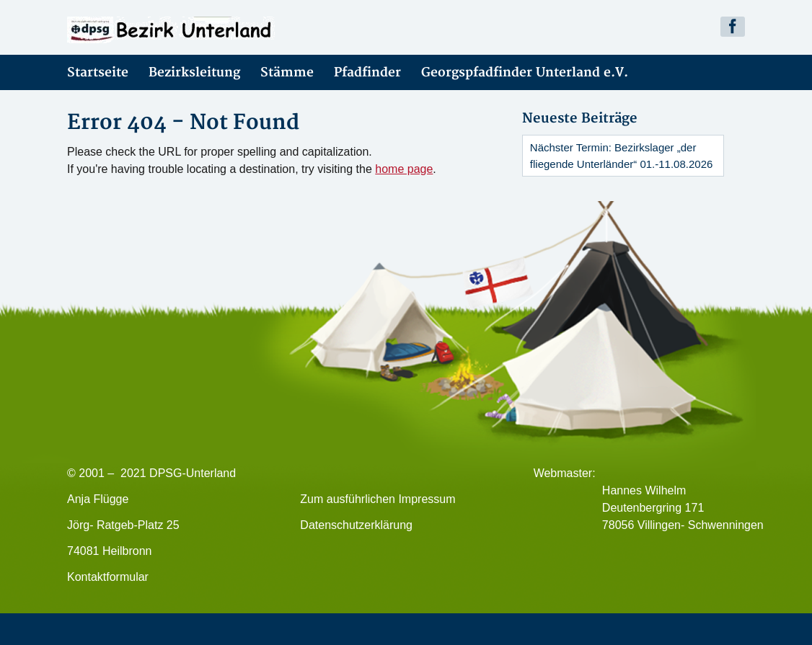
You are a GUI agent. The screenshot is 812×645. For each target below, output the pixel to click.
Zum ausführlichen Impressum (378, 499)
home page (404, 169)
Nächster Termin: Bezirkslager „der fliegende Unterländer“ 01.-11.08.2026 (622, 156)
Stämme (287, 72)
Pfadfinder (367, 72)
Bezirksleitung (194, 72)
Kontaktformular (108, 577)
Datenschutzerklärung (356, 525)
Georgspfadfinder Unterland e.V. (525, 72)
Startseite (98, 72)
